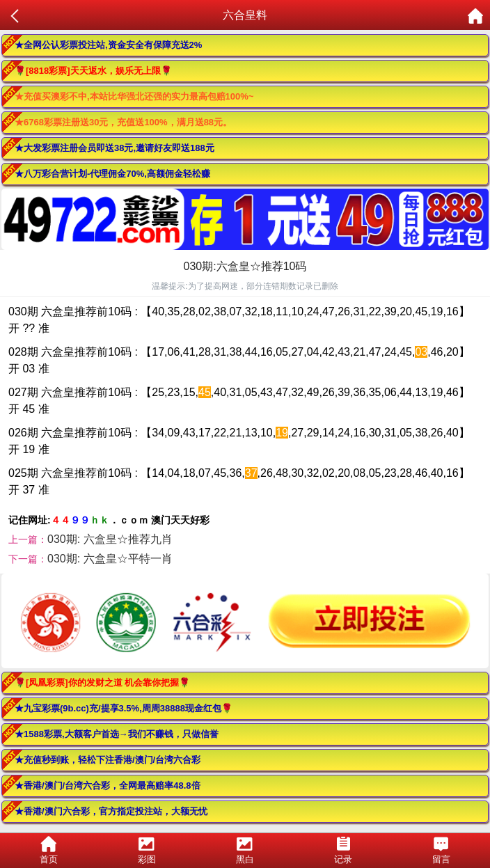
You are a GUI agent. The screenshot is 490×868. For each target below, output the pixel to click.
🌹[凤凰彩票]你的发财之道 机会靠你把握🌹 (102, 682)
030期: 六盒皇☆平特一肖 (110, 559)
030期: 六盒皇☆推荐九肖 (110, 539)
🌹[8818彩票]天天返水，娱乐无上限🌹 (93, 71)
